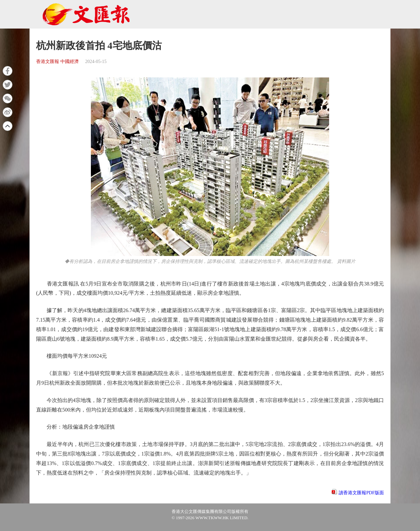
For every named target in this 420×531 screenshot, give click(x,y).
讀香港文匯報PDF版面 (361, 493)
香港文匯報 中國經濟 (57, 62)
